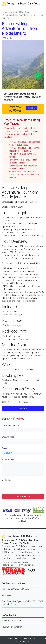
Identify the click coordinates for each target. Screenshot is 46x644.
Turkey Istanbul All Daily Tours (21, 3)
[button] (5, 64)
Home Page (7, 12)
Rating (5, 448)
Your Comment (9, 460)
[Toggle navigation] (4, 7)
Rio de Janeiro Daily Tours (18, 402)
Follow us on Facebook (12, 621)
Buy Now (31, 108)
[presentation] (20, 487)
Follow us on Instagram (12, 627)
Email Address (8, 437)
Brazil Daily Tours (23, 12)
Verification (7, 480)
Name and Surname (11, 425)
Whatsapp (6, 595)
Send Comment (23, 496)
